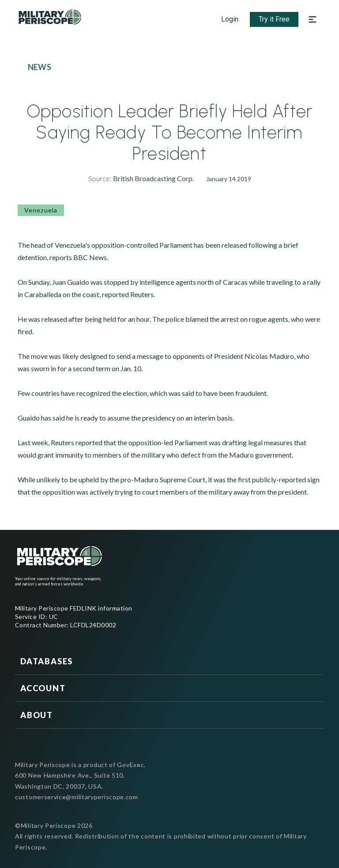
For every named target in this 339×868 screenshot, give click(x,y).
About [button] (37, 715)
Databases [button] (47, 661)
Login (230, 19)
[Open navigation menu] (313, 19)
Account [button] (43, 688)
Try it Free (274, 19)
